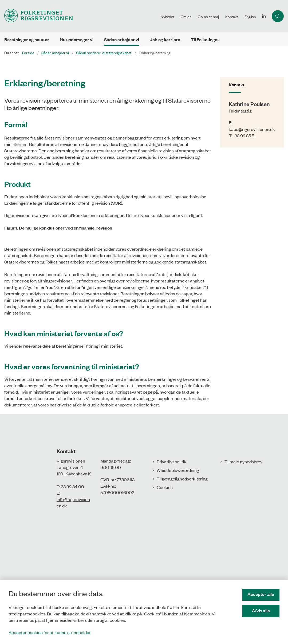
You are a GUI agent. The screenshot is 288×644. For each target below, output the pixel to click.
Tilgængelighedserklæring (182, 578)
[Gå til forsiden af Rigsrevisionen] (79, 16)
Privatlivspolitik (172, 561)
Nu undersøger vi (77, 39)
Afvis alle (261, 610)
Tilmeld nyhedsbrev (243, 561)
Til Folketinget (205, 39)
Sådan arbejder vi (122, 39)
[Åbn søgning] (278, 16)
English (250, 17)
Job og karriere (165, 39)
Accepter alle (261, 594)
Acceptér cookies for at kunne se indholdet (50, 632)
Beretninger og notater (27, 39)
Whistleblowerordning (178, 569)
